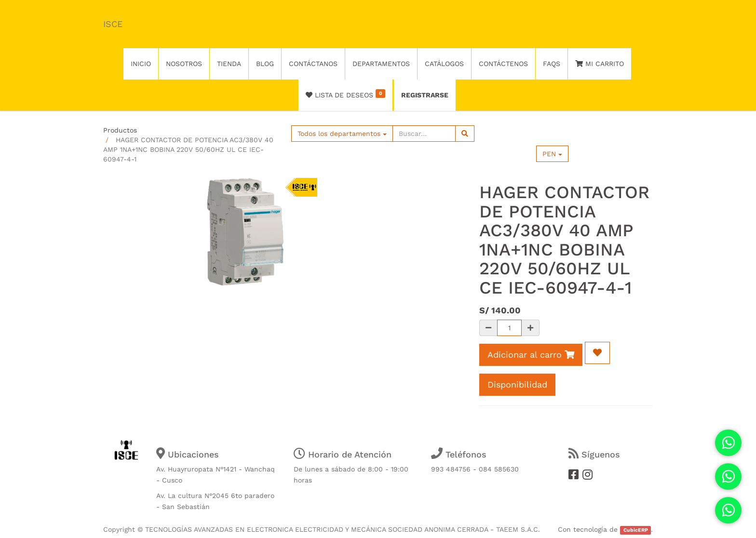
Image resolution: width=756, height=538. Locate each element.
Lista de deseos (345, 94)
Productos (120, 130)
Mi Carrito (600, 64)
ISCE (113, 24)
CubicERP (636, 530)
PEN (552, 154)
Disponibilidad (517, 384)
